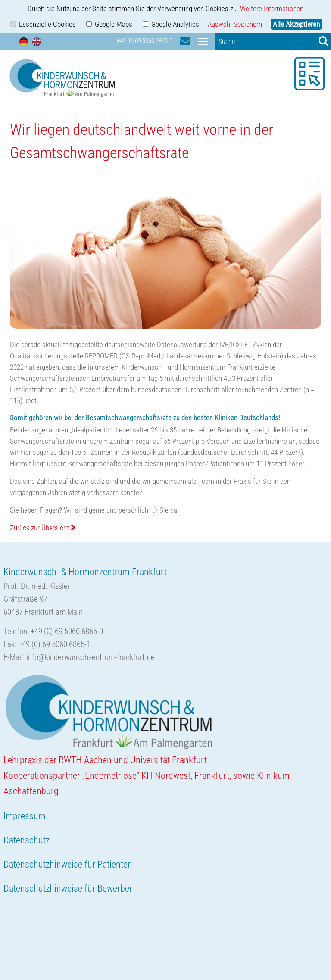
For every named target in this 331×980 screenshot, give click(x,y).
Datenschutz (27, 840)
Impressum (25, 816)
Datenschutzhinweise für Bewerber (68, 888)
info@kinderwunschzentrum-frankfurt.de (91, 657)
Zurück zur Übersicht (43, 528)
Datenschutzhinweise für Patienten (68, 864)
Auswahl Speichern (235, 24)
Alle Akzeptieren (296, 24)
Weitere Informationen (272, 9)
